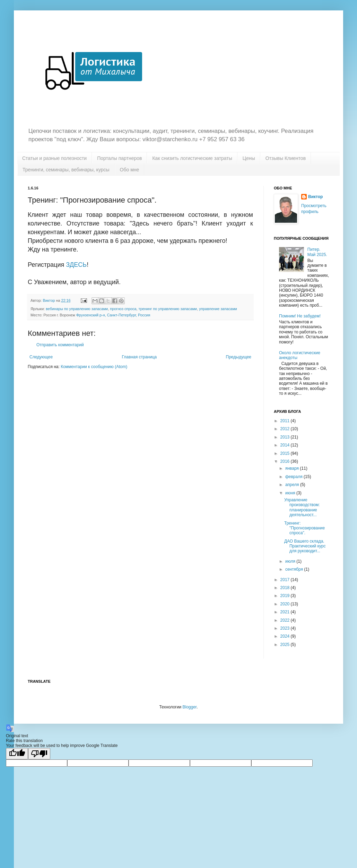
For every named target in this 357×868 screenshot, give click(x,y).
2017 (286, 580)
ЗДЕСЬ (76, 265)
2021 (286, 612)
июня (291, 493)
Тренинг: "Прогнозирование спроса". (304, 528)
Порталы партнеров (119, 158)
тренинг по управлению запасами (168, 309)
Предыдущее (239, 357)
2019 (286, 596)
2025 (286, 645)
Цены (249, 158)
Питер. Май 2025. (317, 252)
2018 (286, 588)
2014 (286, 445)
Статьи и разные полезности (54, 158)
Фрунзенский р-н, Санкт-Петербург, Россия (113, 315)
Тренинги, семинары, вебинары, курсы (66, 170)
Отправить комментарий (60, 345)
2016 (286, 461)
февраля (294, 477)
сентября (295, 569)
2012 (286, 429)
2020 (286, 604)
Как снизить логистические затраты (192, 158)
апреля (293, 485)
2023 (286, 628)
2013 (286, 437)
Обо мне (130, 170)
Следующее (41, 357)
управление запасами (218, 309)
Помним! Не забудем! (300, 316)
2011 (286, 421)
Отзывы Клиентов (286, 158)
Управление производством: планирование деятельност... (302, 507)
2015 (286, 453)
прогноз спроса (123, 309)
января (293, 468)
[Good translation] (17, 754)
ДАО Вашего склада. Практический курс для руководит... (305, 546)
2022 (286, 620)
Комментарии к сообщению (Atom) (94, 367)
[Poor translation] (39, 754)
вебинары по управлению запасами (77, 309)
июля (291, 561)
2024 (286, 636)
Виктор (315, 197)
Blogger (189, 707)
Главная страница (140, 357)
